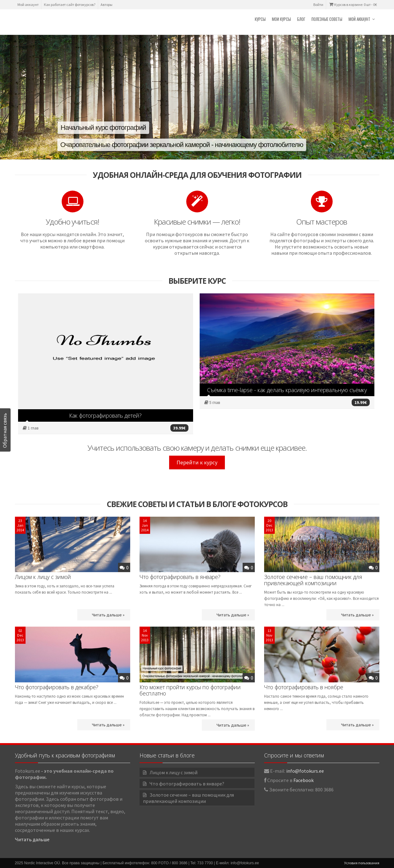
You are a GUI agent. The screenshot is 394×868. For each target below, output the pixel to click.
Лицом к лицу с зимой (43, 577)
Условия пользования (362, 863)
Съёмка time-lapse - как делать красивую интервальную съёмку (287, 390)
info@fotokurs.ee (305, 771)
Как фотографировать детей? (105, 415)
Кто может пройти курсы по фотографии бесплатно (190, 690)
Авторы (107, 5)
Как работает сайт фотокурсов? (70, 5)
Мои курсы (281, 19)
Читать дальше (32, 839)
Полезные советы (327, 19)
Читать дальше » (108, 615)
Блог (301, 19)
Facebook (304, 780)
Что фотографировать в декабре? (57, 687)
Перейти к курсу (197, 462)
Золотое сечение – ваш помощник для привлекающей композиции (313, 580)
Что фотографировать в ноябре (304, 687)
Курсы (260, 19)
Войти (318, 5)
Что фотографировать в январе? (180, 577)
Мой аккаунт (28, 5)
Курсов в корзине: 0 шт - (353, 5)
